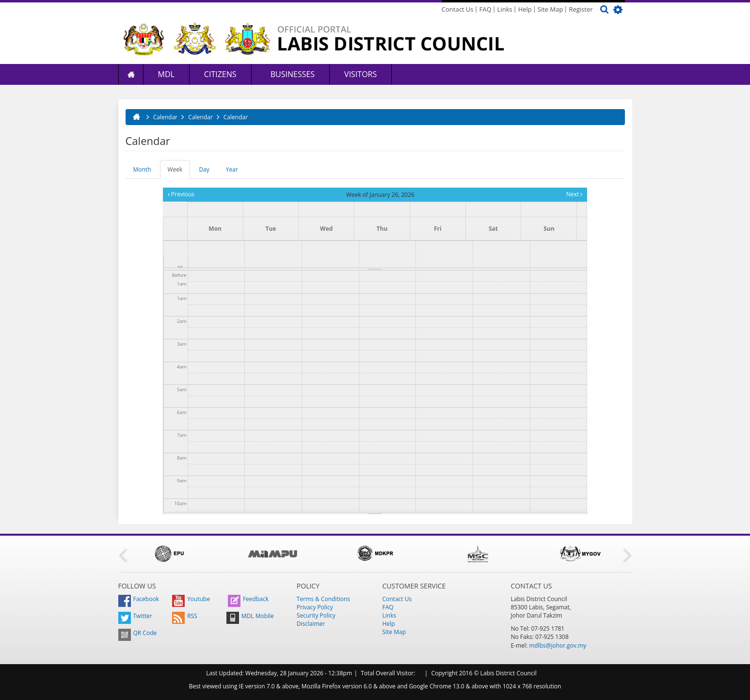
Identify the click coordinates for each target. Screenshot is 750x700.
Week (179, 172)
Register (581, 9)
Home (131, 74)
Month (142, 169)
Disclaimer (311, 624)
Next (574, 194)
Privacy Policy (315, 607)
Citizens (220, 74)
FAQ (486, 9)
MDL (166, 74)
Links (505, 9)
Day (204, 169)
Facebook (139, 599)
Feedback (248, 599)
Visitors (360, 74)
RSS (185, 616)
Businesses (292, 74)
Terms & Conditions (323, 599)
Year (232, 169)
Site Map (551, 9)
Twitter (135, 616)
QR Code (138, 633)
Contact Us (458, 9)
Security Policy (316, 615)
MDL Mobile (250, 616)
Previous (181, 194)
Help (525, 9)
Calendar (165, 117)
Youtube (191, 599)
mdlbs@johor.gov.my (558, 645)
